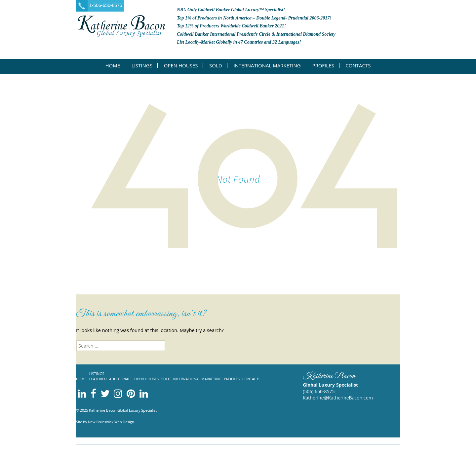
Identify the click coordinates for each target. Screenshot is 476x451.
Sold (216, 66)
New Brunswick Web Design (111, 422)
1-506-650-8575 (106, 5)
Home (113, 66)
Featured (98, 379)
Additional (119, 379)
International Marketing (267, 66)
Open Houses (181, 66)
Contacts (358, 66)
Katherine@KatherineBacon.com (338, 398)
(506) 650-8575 (319, 391)
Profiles (323, 66)
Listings (142, 66)
